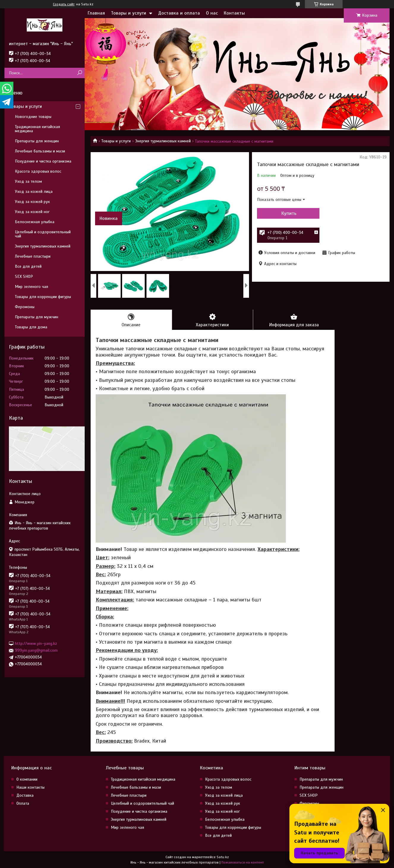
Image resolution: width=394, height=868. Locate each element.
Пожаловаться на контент (243, 862)
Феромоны (25, 307)
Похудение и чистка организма (43, 161)
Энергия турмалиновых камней (163, 141)
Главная (96, 13)
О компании (27, 779)
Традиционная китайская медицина (37, 129)
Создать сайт (64, 4)
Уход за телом (28, 181)
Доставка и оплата (179, 13)
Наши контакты (30, 787)
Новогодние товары (33, 117)
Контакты (234, 13)
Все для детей (28, 266)
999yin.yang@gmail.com (36, 650)
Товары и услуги (129, 13)
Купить (289, 213)
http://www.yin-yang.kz (36, 643)
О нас (212, 13)
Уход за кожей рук (32, 202)
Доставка (25, 795)
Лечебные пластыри (33, 256)
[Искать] (79, 73)
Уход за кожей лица (34, 192)
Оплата (23, 803)
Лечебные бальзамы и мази (40, 151)
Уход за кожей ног (32, 212)
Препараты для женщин (37, 141)
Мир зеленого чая (31, 287)
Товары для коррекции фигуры (43, 297)
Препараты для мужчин (37, 317)
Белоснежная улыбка (35, 222)
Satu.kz (223, 857)
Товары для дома (31, 327)
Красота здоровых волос (38, 171)
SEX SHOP (24, 277)
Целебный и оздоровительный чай (43, 234)
